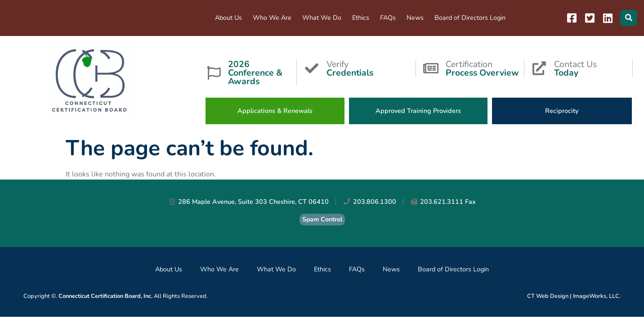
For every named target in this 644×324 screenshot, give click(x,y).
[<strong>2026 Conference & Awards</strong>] (214, 73)
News (415, 18)
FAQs (388, 18)
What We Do (322, 18)
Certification (485, 68)
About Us (228, 18)
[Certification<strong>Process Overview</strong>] (431, 68)
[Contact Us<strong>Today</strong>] (539, 68)
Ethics (361, 18)
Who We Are (272, 18)
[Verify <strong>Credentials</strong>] (312, 68)
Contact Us (593, 68)
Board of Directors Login (470, 18)
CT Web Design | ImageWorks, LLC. (574, 296)
